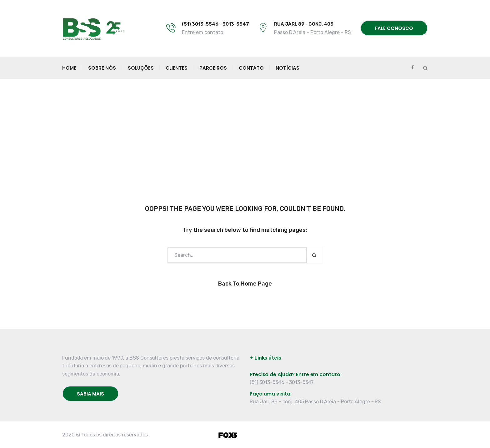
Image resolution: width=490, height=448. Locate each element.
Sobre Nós (102, 68)
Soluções (141, 68)
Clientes (177, 68)
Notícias (287, 68)
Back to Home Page (245, 284)
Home (69, 68)
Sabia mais (90, 394)
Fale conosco (394, 28)
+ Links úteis (265, 358)
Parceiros (213, 68)
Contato (251, 68)
